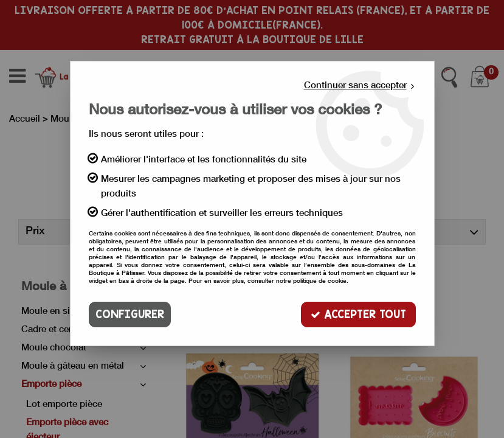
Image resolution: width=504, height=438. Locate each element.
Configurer (130, 314)
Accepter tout (358, 314)
